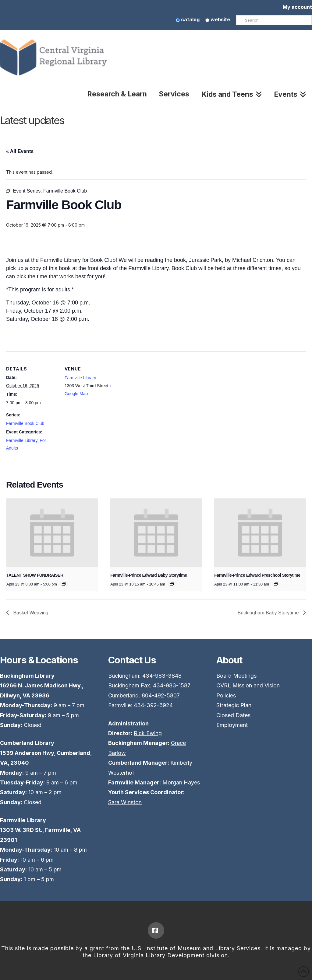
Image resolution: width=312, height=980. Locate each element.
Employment (232, 725)
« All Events (20, 151)
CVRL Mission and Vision (248, 685)
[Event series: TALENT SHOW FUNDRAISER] (64, 584)
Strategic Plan (234, 705)
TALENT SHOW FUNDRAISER (35, 575)
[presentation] (52, 533)
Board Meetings (236, 676)
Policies (226, 695)
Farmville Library (22, 440)
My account (297, 7)
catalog (188, 19)
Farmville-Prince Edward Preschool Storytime (257, 575)
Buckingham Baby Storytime (269, 613)
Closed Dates (233, 715)
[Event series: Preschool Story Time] (276, 584)
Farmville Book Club (25, 423)
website (218, 19)
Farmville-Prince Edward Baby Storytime (149, 575)
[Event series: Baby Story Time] (172, 584)
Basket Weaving (30, 613)
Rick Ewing (148, 733)
